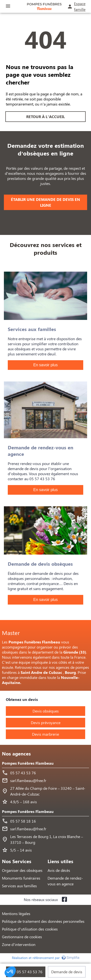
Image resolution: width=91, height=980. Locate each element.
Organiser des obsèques (22, 870)
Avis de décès (59, 870)
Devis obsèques (46, 711)
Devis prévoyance (46, 723)
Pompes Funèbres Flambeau (28, 763)
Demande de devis (67, 972)
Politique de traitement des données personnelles (43, 921)
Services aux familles (19, 886)
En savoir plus (45, 365)
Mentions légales (16, 913)
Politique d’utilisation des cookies (30, 929)
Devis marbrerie (45, 734)
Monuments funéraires (21, 878)
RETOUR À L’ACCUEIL (45, 116)
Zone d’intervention (19, 944)
